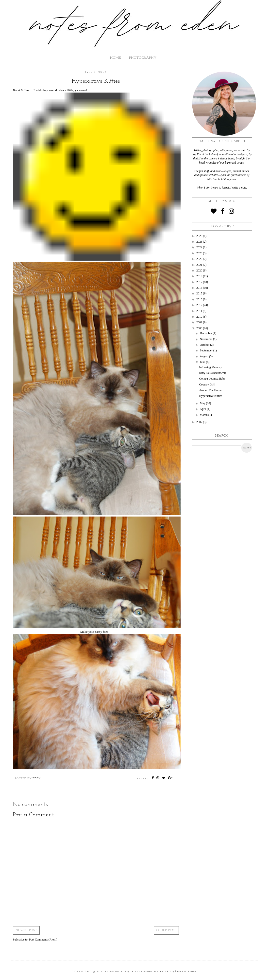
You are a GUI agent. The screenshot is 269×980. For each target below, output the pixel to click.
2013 (200, 299)
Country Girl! (207, 384)
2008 (200, 328)
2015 (200, 293)
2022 (200, 259)
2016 (200, 288)
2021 (200, 265)
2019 (200, 276)
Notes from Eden (113, 972)
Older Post (166, 930)
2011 (200, 311)
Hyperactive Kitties (211, 396)
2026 (200, 236)
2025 (200, 242)
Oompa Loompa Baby (212, 379)
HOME (116, 58)
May (203, 403)
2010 (200, 317)
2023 (200, 253)
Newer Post (26, 930)
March (204, 415)
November (206, 339)
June (203, 362)
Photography (143, 58)
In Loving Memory (210, 367)
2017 (200, 282)
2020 (200, 270)
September (206, 350)
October (205, 345)
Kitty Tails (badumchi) (212, 373)
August (204, 356)
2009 (200, 322)
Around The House (210, 390)
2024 (200, 247)
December (206, 333)
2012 (200, 305)
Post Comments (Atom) (43, 940)
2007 (200, 422)
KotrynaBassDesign (179, 972)
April (203, 409)
